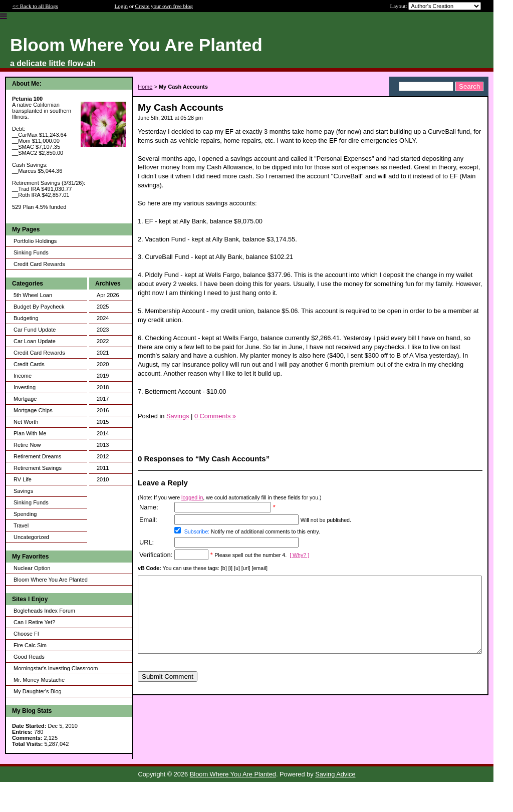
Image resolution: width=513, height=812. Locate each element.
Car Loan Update (35, 341)
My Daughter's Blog (38, 691)
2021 (103, 353)
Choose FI (26, 634)
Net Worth (26, 422)
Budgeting (26, 318)
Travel (21, 525)
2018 (103, 387)
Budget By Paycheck (39, 307)
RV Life (23, 479)
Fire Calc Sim (30, 645)
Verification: (156, 555)
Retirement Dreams (37, 456)
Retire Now (27, 445)
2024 (103, 318)
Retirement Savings (38, 468)
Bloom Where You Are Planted (51, 580)
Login (121, 6)
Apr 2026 (108, 295)
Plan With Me (30, 433)
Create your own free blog (164, 6)
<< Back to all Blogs (35, 6)
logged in (192, 497)
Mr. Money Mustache (39, 680)
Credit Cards (29, 364)
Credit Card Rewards (39, 264)
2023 (103, 330)
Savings (23, 491)
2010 (103, 479)
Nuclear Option (32, 568)
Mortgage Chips (33, 410)
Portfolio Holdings (35, 241)
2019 (103, 376)
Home (145, 87)
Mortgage (25, 399)
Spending (25, 514)
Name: (149, 507)
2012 (103, 456)
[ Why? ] (299, 555)
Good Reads (29, 657)
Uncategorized (31, 537)
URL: (147, 542)
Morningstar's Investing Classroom (56, 668)
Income (23, 376)
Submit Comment (168, 692)
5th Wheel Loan (33, 295)
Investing (25, 387)
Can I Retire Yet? (34, 622)
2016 (103, 410)
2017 (103, 399)
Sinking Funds (31, 252)
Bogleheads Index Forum (44, 611)
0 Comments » (215, 416)
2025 (103, 307)
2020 (103, 364)
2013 (103, 445)
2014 (103, 433)
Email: (148, 520)
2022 (103, 341)
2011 (103, 468)
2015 (103, 422)
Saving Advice (335, 774)
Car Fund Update (35, 330)
